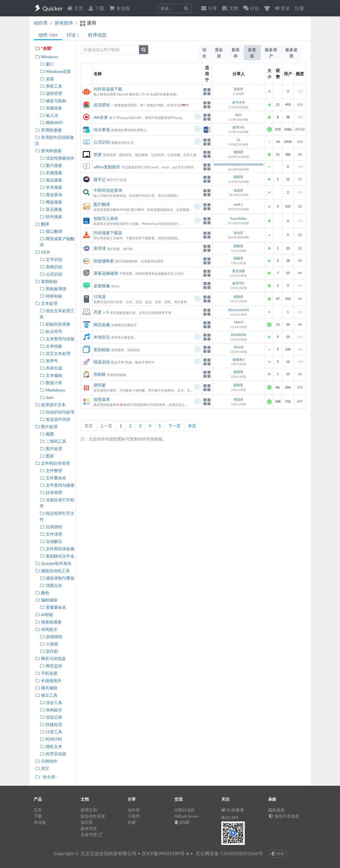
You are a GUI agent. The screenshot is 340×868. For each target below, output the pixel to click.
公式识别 (51, 274)
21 (300, 248)
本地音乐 (102, 337)
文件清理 (51, 534)
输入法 (49, 115)
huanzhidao (239, 218)
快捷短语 (51, 724)
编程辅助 (46, 600)
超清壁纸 (102, 105)
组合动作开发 (93, 816)
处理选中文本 (50, 405)
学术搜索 (51, 187)
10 (300, 206)
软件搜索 (51, 217)
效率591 (238, 127)
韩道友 (238, 399)
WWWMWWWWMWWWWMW (239, 164)
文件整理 (51, 470)
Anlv (239, 115)
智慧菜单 (102, 399)
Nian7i (239, 322)
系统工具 (51, 86)
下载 (96, 8)
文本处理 (46, 303)
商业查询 (51, 195)
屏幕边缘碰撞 (106, 273)
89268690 (239, 335)
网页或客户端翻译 (57, 242)
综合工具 (51, 702)
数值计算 (51, 383)
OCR (42, 252)
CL (238, 140)
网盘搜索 (51, 202)
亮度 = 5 (101, 312)
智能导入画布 (106, 218)
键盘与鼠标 (53, 101)
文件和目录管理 (52, 463)
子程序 (134, 816)
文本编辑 (51, 375)
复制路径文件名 (57, 556)
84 (300, 273)
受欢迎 (219, 53)
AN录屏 (101, 117)
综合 (204, 53)
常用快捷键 (48, 130)
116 (300, 104)
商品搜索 (51, 180)
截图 (47, 434)
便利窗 (100, 385)
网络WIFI (51, 123)
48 (300, 324)
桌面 (47, 79)
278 (300, 387)
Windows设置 (55, 71)
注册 (299, 8)
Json (47, 397)
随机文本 (51, 746)
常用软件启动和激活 (54, 140)
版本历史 (89, 828)
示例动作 (46, 761)
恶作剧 (49, 651)
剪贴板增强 (53, 289)
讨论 (73, 35)
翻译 (42, 224)
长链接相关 (48, 680)
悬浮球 (100, 248)
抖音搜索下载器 (108, 233)
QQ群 (182, 822)
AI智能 (44, 615)
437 (300, 401)
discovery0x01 (239, 310)
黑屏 (98, 154)
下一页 (174, 426)
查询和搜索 (48, 151)
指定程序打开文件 (57, 516)
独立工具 (46, 695)
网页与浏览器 (50, 658)
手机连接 (46, 673)
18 (300, 374)
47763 (300, 129)
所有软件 (64, 23)
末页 (192, 426)
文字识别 (51, 259)
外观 (132, 822)
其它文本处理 (55, 353)
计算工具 (51, 732)
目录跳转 (51, 527)
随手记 (100, 179)
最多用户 (271, 53)
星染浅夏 (239, 271)
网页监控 (51, 666)
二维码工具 (53, 441)
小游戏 (49, 644)
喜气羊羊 (239, 102)
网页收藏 (102, 325)
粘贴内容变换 (55, 324)
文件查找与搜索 (57, 485)
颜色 (42, 593)
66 (300, 154)
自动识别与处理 (57, 412)
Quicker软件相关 (53, 563)
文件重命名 (53, 478)
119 (300, 142)
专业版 (120, 8)
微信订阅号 (230, 817)
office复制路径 (107, 167)
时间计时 (51, 739)
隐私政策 (276, 810)
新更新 (252, 53)
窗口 (47, 64)
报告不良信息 (284, 816)
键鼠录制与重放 (57, 578)
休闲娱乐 (46, 629)
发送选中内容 (55, 419)
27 (300, 179)
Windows (46, 57)
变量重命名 (53, 607)
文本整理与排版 (57, 339)
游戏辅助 (51, 637)
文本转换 (51, 346)
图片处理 (46, 427)
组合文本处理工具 (57, 314)
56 (300, 260)
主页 (75, 8)
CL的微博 (233, 810)
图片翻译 (102, 204)
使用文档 (89, 810)
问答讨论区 (185, 810)
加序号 (49, 361)
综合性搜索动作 (57, 158)
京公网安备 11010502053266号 (229, 853)
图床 (47, 456)
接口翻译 (51, 231)
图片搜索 (51, 165)
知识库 (87, 822)
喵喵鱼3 (239, 359)
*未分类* (46, 777)
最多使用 (291, 53)
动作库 (41, 23)
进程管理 (51, 93)
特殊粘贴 (51, 296)
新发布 (236, 53)
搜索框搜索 (48, 622)
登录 (282, 8)
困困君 (238, 152)
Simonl (238, 347)
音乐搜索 (51, 209)
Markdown (52, 390)
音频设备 (51, 108)
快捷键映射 (104, 261)
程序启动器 (53, 754)
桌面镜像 (102, 286)
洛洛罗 (238, 89)
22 (300, 235)
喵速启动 (102, 362)
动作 (48, 35)
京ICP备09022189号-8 (165, 853)
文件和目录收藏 (57, 549)
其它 (42, 768)
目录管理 (51, 492)
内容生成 (51, 368)
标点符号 (51, 331)
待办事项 (102, 130)
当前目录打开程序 (57, 503)
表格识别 (51, 267)
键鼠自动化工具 (52, 571)
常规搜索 (51, 173)
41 (300, 299)
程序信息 (97, 35)
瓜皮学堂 (91, 834)
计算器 (100, 297)
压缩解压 (51, 541)
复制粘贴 (46, 281)
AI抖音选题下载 (108, 89)
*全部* (44, 48)
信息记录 (51, 717)
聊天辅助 (46, 688)
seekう (238, 204)
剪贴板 (100, 374)
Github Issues (187, 816)
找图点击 (51, 585)
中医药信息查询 (108, 190)
